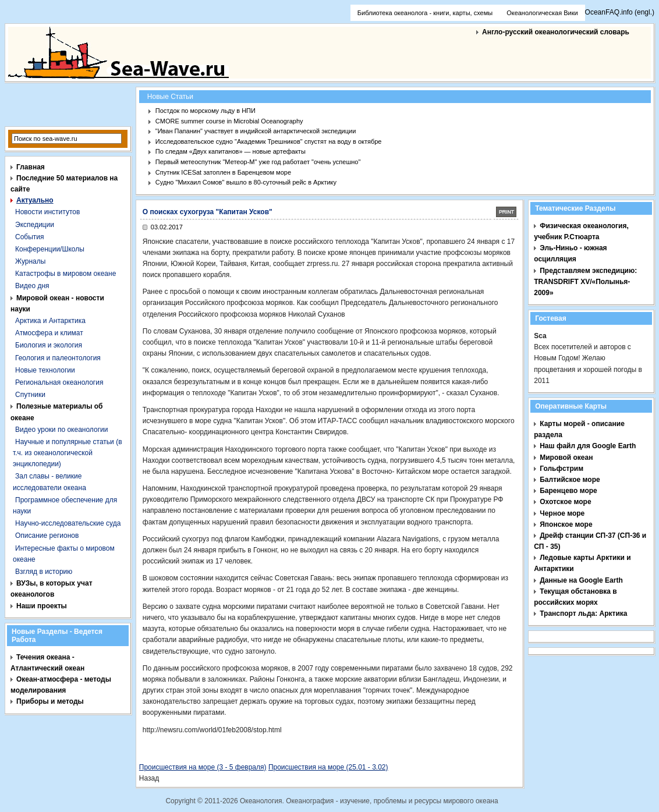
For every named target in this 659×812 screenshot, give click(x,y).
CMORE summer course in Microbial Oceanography (229, 121)
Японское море (566, 524)
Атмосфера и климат (49, 333)
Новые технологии (45, 370)
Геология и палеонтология (58, 358)
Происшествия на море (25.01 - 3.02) (328, 767)
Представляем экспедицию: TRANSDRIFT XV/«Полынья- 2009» (585, 282)
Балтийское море (570, 480)
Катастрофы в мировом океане (65, 274)
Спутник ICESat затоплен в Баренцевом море (223, 172)
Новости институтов (47, 212)
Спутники (30, 395)
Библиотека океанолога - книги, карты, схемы (425, 13)
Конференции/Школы (50, 249)
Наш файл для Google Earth (588, 446)
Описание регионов (47, 536)
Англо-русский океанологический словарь (556, 32)
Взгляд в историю (44, 572)
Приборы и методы (50, 701)
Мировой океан (566, 458)
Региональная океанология (59, 382)
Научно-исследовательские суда (68, 523)
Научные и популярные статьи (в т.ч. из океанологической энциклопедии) (68, 453)
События (30, 237)
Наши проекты (42, 606)
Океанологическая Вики (542, 13)
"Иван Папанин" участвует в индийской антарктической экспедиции (256, 131)
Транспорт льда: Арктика (583, 614)
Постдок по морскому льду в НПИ (206, 111)
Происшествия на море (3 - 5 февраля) (203, 767)
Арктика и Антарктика (50, 321)
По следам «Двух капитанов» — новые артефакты (231, 151)
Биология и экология (49, 345)
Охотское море (565, 502)
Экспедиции (35, 225)
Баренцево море (568, 491)
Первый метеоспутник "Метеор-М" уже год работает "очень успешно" (258, 162)
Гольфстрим (561, 469)
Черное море (562, 513)
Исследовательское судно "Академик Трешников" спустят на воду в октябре (269, 141)
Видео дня (32, 286)
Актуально (35, 200)
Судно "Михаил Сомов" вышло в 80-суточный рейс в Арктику (246, 182)
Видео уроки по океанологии (61, 430)
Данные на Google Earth (581, 580)
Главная (31, 167)
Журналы (30, 261)
